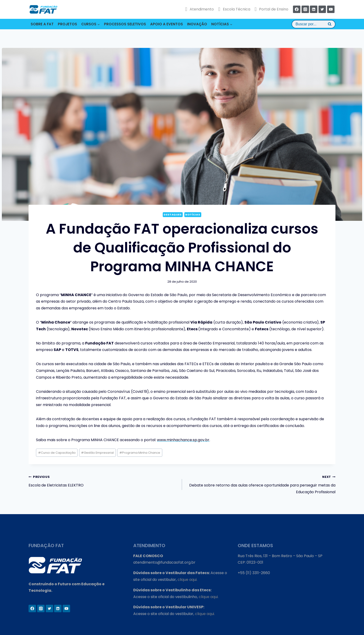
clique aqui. (187, 580)
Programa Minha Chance (140, 453)
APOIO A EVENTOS (167, 24)
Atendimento (200, 9)
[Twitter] (322, 9)
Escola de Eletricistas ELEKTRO (103, 481)
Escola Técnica (234, 9)
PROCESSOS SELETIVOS (125, 24)
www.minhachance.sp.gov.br (183, 440)
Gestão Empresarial (97, 453)
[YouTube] (331, 9)
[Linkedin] (314, 9)
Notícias (193, 215)
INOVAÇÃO (197, 24)
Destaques (173, 215)
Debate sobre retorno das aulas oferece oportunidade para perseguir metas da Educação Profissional (261, 484)
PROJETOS (67, 24)
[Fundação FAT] (43, 9)
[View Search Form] (314, 24)
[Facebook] (297, 9)
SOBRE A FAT (42, 24)
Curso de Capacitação (57, 453)
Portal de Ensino (271, 9)
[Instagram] (305, 9)
